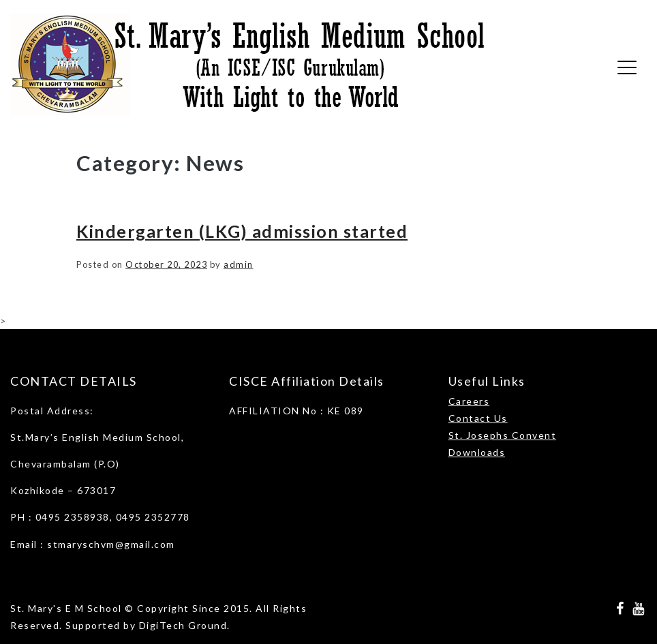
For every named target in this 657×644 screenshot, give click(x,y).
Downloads (477, 452)
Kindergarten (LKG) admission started (242, 231)
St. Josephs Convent (503, 435)
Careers (469, 401)
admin (239, 264)
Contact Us (478, 418)
